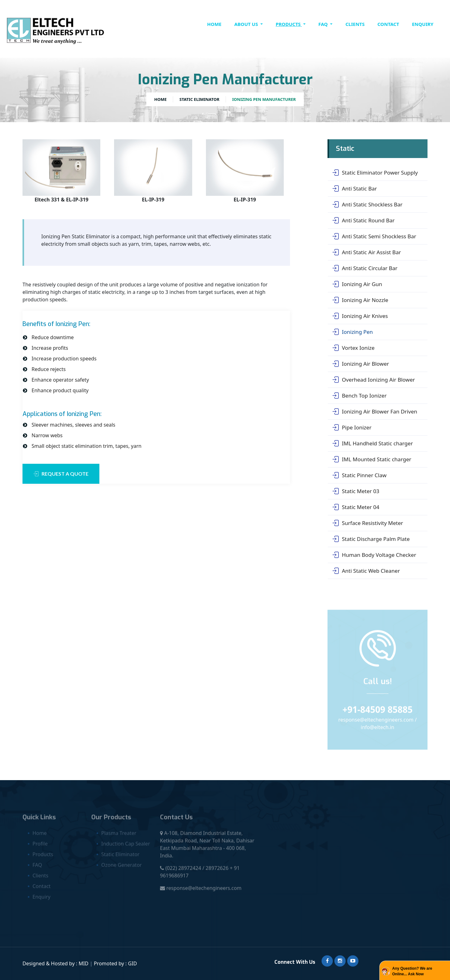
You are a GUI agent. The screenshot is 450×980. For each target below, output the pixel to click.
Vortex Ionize (353, 348)
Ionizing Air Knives (360, 316)
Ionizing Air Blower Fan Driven (375, 412)
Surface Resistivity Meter (368, 523)
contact (388, 24)
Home (214, 24)
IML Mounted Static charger (372, 459)
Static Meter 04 (356, 507)
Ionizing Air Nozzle (360, 300)
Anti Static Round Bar (364, 220)
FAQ (324, 24)
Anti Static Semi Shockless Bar (374, 236)
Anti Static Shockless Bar (367, 205)
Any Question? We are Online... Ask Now (412, 971)
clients (355, 24)
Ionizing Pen (353, 332)
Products (289, 24)
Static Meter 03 (356, 491)
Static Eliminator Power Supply (375, 173)
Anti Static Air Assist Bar (367, 252)
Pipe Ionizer (352, 428)
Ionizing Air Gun (357, 284)
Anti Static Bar (355, 189)
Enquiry (423, 24)
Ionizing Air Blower (361, 364)
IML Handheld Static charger (373, 443)
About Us (247, 24)
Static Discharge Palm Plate (371, 539)
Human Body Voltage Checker (374, 555)
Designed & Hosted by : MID (56, 963)
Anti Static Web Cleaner (366, 571)
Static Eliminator (199, 99)
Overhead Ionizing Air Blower (374, 380)
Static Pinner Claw (360, 475)
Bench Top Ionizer (360, 396)
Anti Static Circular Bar (365, 268)
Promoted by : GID (115, 963)
